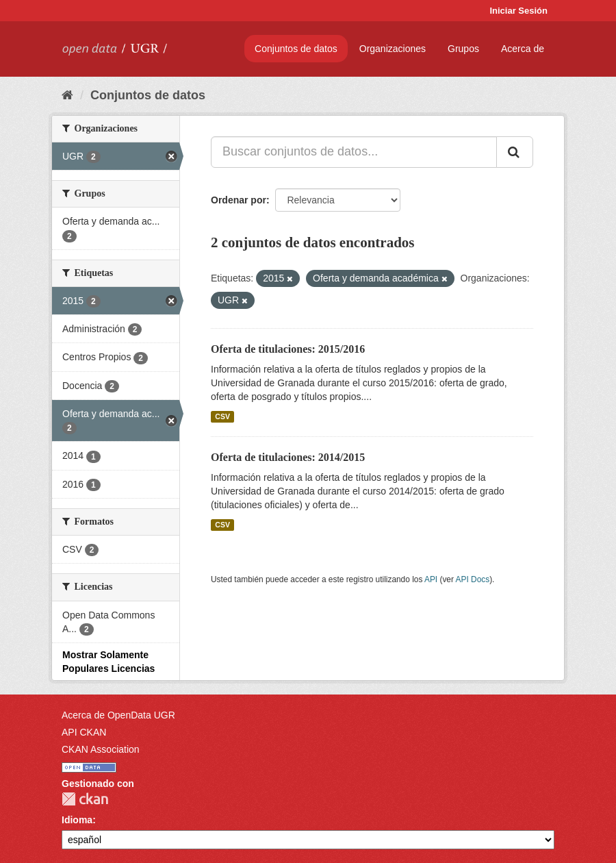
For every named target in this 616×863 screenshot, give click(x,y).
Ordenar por (239, 200)
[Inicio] (67, 95)
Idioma (77, 820)
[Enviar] (515, 152)
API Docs (473, 579)
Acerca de (523, 49)
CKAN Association (101, 749)
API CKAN (84, 732)
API (431, 579)
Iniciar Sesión (518, 11)
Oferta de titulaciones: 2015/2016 (288, 349)
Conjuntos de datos (296, 49)
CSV (222, 416)
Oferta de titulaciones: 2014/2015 (288, 457)
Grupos (463, 49)
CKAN (85, 799)
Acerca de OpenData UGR (118, 715)
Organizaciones (393, 49)
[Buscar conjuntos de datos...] (354, 152)
